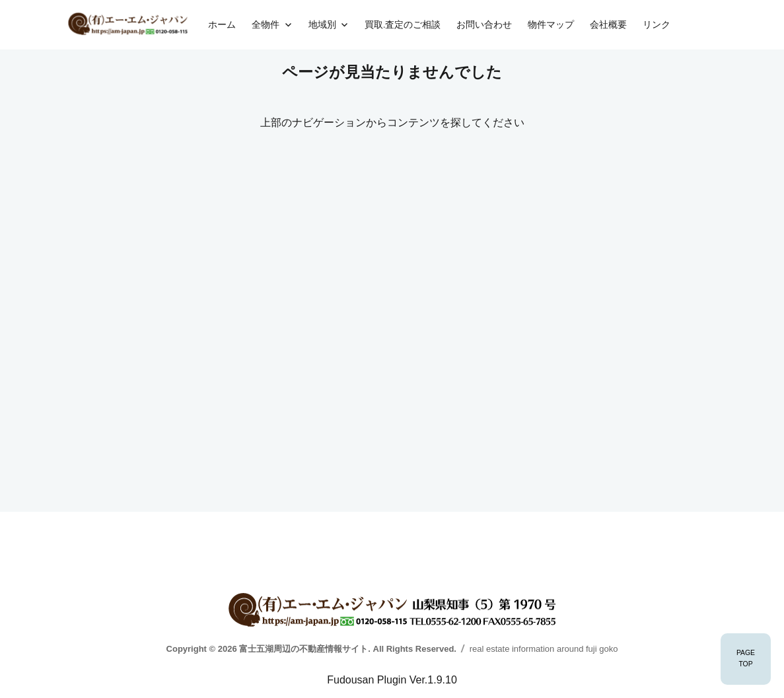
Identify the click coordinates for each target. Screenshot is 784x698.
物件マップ (551, 24)
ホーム (222, 24)
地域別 (322, 24)
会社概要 (608, 24)
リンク (657, 24)
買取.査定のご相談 (403, 24)
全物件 (266, 24)
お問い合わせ (484, 24)
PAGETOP (746, 658)
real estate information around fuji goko (544, 649)
